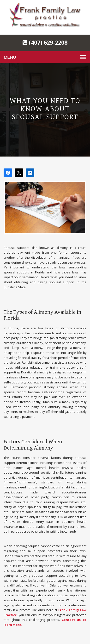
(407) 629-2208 (45, 42)
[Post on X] (19, 173)
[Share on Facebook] (8, 173)
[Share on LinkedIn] (30, 173)
